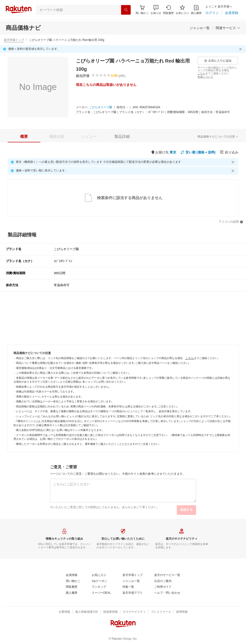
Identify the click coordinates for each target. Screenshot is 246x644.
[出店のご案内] (163, 581)
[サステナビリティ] (134, 612)
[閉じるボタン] (241, 49)
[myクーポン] (99, 581)
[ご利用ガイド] (163, 587)
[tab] (24, 137)
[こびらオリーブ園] (101, 107)
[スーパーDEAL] (101, 593)
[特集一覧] (128, 587)
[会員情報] (72, 575)
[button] (156, 10)
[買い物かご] (73, 581)
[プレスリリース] (161, 612)
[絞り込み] (229, 152)
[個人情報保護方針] (87, 612)
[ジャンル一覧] (200, 28)
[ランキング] (99, 587)
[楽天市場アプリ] (133, 593)
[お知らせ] (156, 10)
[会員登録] (232, 13)
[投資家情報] (111, 612)
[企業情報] (64, 612)
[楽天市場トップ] (133, 575)
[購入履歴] (196, 10)
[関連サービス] (228, 28)
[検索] (126, 10)
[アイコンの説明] (231, 222)
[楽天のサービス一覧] (167, 575)
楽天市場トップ (14, 40)
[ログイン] (212, 13)
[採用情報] (182, 612)
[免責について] (205, 77)
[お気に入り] (182, 10)
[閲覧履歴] (168, 10)
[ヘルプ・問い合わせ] (167, 593)
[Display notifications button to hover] (142, 10)
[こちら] (201, 73)
